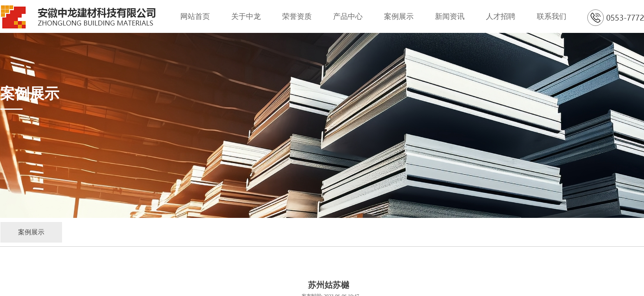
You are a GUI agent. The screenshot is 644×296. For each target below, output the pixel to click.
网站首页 (195, 16)
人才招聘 (501, 16)
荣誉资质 (297, 16)
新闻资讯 (450, 16)
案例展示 (399, 16)
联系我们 (552, 16)
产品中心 (348, 16)
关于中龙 (246, 16)
